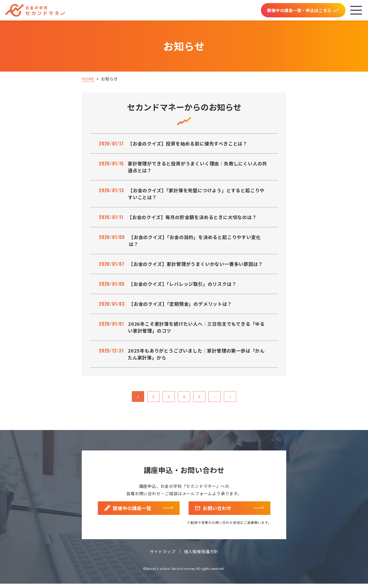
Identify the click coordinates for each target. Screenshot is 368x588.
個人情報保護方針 (201, 556)
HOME (88, 79)
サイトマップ (163, 556)
